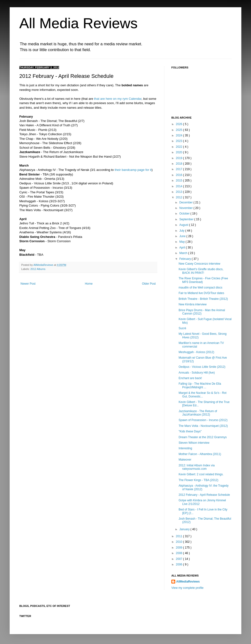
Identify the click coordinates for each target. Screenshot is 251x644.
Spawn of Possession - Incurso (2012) (203, 420)
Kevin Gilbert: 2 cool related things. (201, 474)
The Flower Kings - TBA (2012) (199, 480)
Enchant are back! (190, 378)
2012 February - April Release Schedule (204, 495)
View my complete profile (187, 588)
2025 (180, 130)
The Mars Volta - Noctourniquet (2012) (203, 426)
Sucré (182, 328)
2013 (180, 192)
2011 (180, 536)
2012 (180, 197)
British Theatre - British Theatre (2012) (203, 299)
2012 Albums (38, 269)
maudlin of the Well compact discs (200, 288)
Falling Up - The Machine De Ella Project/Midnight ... (200, 385)
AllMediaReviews (44, 265)
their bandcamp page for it (133, 170)
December (186, 202)
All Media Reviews (78, 23)
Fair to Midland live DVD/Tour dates (201, 293)
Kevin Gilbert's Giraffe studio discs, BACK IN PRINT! (201, 271)
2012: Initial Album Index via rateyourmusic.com (197, 467)
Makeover (185, 460)
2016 (180, 175)
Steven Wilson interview (194, 443)
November (186, 208)
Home (89, 284)
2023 (180, 141)
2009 (180, 548)
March (184, 253)
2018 (180, 164)
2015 (180, 181)
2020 (180, 152)
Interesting (185, 448)
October (185, 214)
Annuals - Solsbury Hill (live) (197, 373)
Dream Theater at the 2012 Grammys (203, 437)
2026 (180, 124)
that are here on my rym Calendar (118, 99)
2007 (180, 559)
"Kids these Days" (190, 431)
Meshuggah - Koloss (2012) (196, 352)
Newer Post (28, 284)
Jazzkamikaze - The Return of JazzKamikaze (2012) (198, 413)
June (183, 236)
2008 (180, 553)
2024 (180, 135)
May (182, 242)
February (185, 259)
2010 (180, 542)
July (182, 231)
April (183, 248)
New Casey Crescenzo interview (199, 264)
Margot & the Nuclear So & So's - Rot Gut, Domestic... (202, 395)
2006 (180, 564)
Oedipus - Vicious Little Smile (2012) (202, 367)
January (185, 529)
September (187, 219)
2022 (180, 147)
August (184, 225)
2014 (180, 186)
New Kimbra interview (193, 304)
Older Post (149, 284)
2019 (180, 158)
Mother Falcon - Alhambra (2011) (200, 454)
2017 (180, 169)
